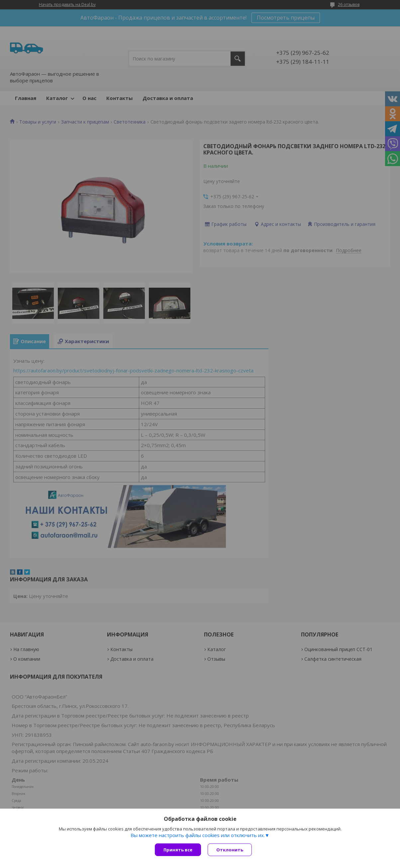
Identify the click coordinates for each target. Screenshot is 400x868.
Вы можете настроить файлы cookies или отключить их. (198, 835)
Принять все (178, 850)
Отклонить (230, 850)
